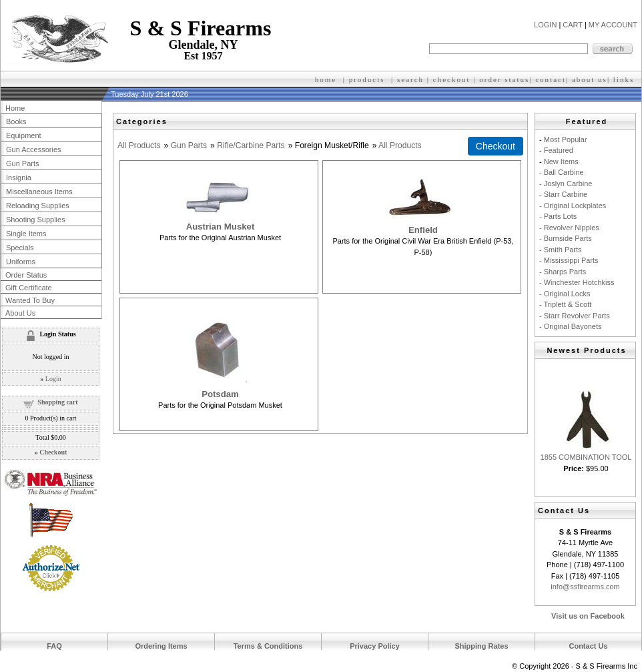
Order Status (26, 275)
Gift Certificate (29, 288)
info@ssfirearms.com (585, 587)
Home (15, 108)
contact (551, 79)
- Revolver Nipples (569, 228)
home (326, 79)
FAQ (54, 646)
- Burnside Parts (566, 238)
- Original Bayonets (571, 326)
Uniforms (21, 262)
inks (625, 79)
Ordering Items (161, 646)
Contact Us (588, 646)
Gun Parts (189, 145)
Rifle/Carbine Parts (251, 145)
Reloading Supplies (38, 206)
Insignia (19, 178)
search (410, 79)
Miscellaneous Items (39, 192)
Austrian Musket (221, 227)
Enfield (423, 230)
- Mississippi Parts (569, 260)
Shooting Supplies (36, 220)
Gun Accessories (34, 149)
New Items (561, 161)
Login (53, 379)
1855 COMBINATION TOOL (586, 457)
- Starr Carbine (563, 194)
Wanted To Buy (30, 300)
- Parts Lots (558, 216)
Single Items (26, 234)
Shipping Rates (481, 646)
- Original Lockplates (573, 206)
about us (590, 79)
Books (16, 121)
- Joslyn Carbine (566, 184)
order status (504, 79)
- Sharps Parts (563, 272)
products (367, 79)
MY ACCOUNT (613, 25)
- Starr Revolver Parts (575, 316)
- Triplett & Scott (565, 304)
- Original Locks (565, 294)
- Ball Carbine (562, 172)
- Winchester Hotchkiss (577, 282)
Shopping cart (57, 402)
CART (573, 25)
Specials (20, 248)
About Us (20, 313)
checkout (452, 79)
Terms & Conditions (268, 646)
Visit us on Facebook (588, 616)
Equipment (24, 135)
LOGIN (545, 25)
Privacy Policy (375, 646)
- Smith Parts (561, 250)
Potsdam (220, 394)
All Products (139, 145)
